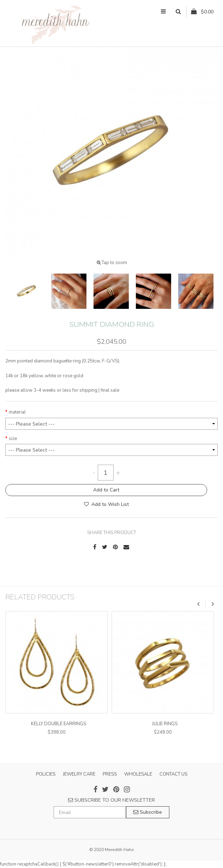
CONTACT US (173, 774)
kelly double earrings (59, 724)
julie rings (165, 724)
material (17, 412)
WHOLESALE (138, 774)
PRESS (110, 774)
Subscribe (148, 812)
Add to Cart (106, 490)
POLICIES (46, 774)
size (13, 439)
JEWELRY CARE (79, 774)
